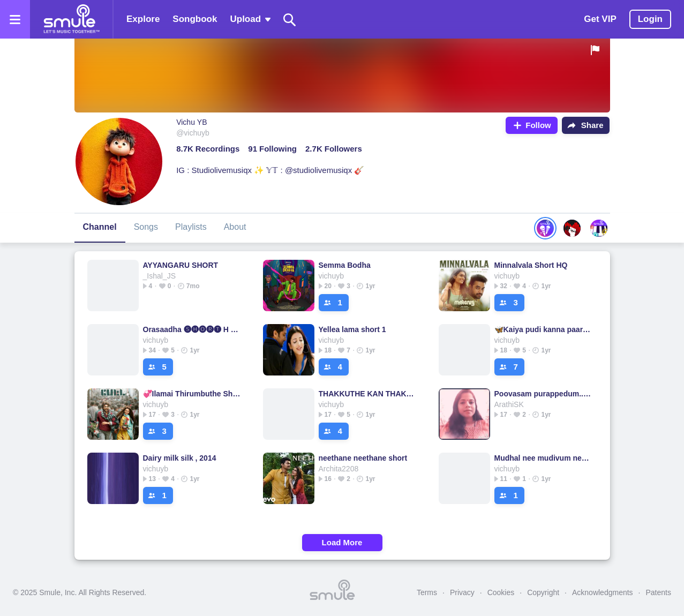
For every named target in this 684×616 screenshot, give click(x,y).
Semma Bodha (345, 265)
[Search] (290, 20)
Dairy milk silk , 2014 (180, 458)
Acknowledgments (603, 592)
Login (650, 19)
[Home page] (71, 19)
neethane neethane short (363, 458)
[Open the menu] (15, 19)
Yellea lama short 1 (352, 329)
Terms (427, 592)
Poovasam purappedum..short (543, 394)
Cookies (501, 592)
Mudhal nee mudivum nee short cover (543, 458)
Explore (143, 19)
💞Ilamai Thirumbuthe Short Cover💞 (192, 394)
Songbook (195, 19)
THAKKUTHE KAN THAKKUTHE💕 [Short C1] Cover (368, 394)
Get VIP (600, 19)
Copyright (543, 592)
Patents (659, 592)
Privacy (462, 592)
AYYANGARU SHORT (181, 265)
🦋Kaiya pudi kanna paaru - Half (543, 329)
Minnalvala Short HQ (531, 265)
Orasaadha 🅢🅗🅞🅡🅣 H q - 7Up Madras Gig (192, 329)
